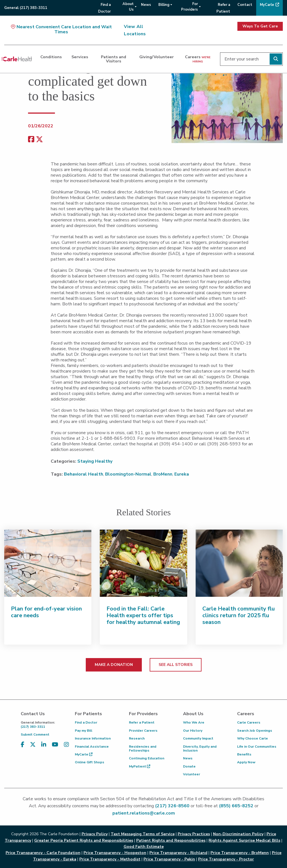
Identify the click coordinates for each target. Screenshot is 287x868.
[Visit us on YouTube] (55, 745)
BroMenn (163, 474)
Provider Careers (143, 731)
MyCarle (84, 754)
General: (26, 8)
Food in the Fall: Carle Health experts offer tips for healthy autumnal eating (143, 615)
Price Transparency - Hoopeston (115, 853)
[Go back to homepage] (17, 59)
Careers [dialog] (198, 59)
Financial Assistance (92, 747)
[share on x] (40, 140)
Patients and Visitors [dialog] (114, 59)
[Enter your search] (251, 59)
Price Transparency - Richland (178, 853)
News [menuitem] (146, 5)
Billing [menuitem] (164, 5)
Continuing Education (147, 758)
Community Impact (198, 738)
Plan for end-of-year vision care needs (46, 612)
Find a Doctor (86, 722)
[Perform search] (276, 59)
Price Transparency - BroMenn (240, 853)
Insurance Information (93, 738)
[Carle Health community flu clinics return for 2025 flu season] (239, 563)
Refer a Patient (142, 722)
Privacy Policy (95, 834)
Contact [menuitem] (245, 5)
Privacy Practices (194, 834)
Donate (189, 766)
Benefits (244, 754)
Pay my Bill (84, 731)
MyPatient (140, 766)
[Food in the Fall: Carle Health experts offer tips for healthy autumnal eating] (143, 563)
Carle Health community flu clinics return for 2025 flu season (239, 615)
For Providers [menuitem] (189, 7)
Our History (193, 731)
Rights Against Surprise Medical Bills (244, 840)
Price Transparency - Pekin (169, 859)
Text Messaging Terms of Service (143, 834)
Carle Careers (249, 722)
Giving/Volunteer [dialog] (157, 57)
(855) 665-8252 (236, 806)
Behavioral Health (84, 474)
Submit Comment (35, 734)
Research (137, 738)
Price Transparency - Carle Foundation (43, 853)
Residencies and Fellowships (143, 748)
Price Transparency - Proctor (226, 859)
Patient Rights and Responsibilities (171, 840)
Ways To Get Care (260, 26)
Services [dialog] (80, 57)
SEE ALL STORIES (176, 665)
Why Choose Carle (253, 738)
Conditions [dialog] (51, 57)
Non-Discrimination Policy (238, 834)
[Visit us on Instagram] (66, 745)
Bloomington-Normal (128, 474)
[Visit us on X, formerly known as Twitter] (33, 745)
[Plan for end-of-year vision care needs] (48, 563)
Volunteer (192, 774)
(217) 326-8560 (172, 806)
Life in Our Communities (257, 747)
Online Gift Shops (90, 762)
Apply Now (246, 762)
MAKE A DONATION (114, 665)
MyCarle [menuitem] (267, 5)
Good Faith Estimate (144, 847)
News (188, 758)
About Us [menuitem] (128, 7)
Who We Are (194, 722)
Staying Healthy (95, 461)
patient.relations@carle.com (144, 813)
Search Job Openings (255, 731)
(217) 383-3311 (44, 725)
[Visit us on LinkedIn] (44, 745)
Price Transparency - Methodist (110, 859)
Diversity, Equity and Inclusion (200, 748)
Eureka (182, 474)
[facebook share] (31, 140)
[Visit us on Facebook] (23, 745)
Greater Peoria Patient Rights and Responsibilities (84, 840)
